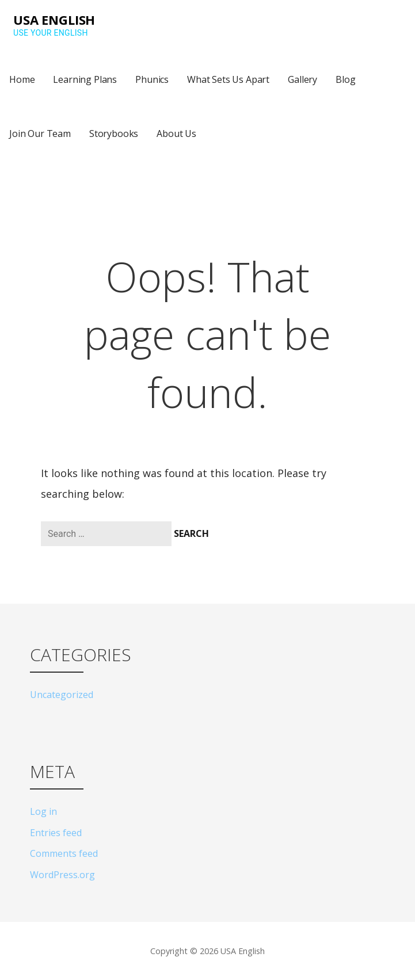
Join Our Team (40, 134)
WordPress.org (62, 875)
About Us (176, 134)
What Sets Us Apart (228, 79)
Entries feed (56, 833)
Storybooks (114, 134)
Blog (345, 79)
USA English (54, 20)
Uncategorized (62, 695)
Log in (43, 811)
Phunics (152, 79)
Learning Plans (85, 79)
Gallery (302, 79)
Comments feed (64, 853)
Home (22, 79)
